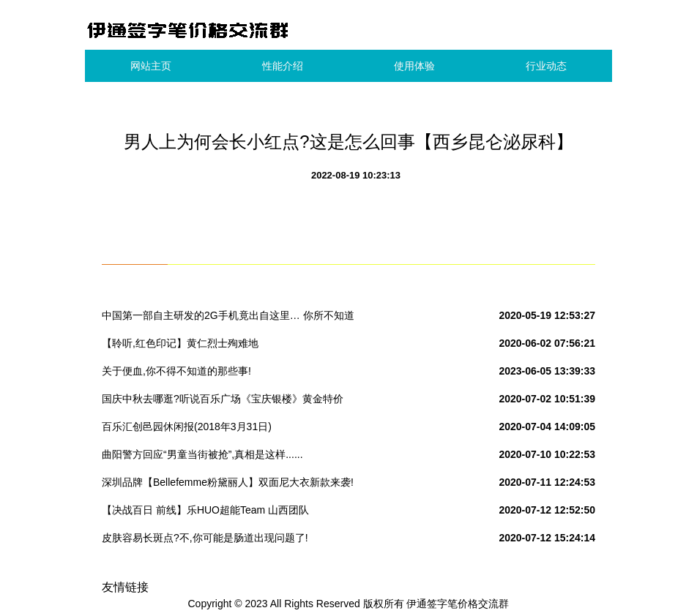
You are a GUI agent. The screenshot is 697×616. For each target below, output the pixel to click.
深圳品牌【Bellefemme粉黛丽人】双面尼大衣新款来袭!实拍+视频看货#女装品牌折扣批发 (228, 485)
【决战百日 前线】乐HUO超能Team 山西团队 (205, 510)
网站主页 (151, 66)
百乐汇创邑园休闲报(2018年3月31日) (187, 427)
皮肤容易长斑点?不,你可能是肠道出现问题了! (205, 538)
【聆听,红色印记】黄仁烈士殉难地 (180, 343)
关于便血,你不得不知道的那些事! (176, 371)
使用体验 (414, 66)
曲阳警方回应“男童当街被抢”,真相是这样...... (202, 454)
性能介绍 (283, 66)
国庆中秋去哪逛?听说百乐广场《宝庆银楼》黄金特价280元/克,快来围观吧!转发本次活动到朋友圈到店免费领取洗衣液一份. (227, 402)
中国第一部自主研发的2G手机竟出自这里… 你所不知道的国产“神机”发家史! (228, 318)
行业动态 (546, 66)
